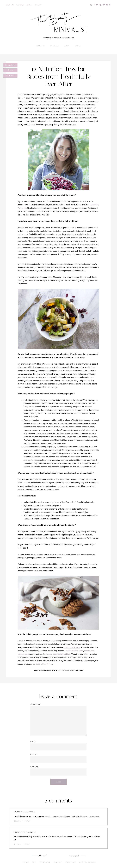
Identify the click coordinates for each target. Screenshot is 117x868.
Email (34, 754)
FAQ (13, 5)
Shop (67, 46)
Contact (29, 5)
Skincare (54, 46)
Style (78, 46)
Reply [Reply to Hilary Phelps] (27, 821)
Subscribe (38, 5)
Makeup (40, 46)
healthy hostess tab (44, 664)
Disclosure (21, 5)
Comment (35, 704)
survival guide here (72, 647)
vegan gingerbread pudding (59, 654)
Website (34, 767)
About (8, 5)
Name (34, 741)
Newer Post (77, 856)
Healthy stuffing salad (74, 651)
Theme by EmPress (87, 863)
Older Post (39, 856)
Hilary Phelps (21, 812)
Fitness (10, 70)
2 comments (10, 76)
